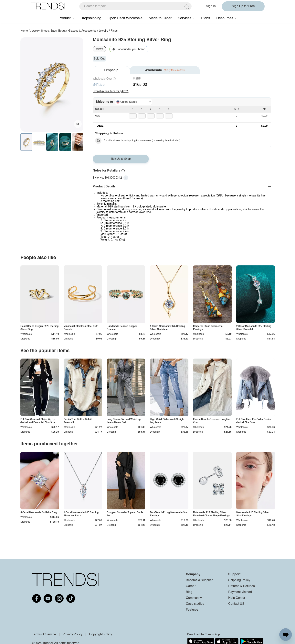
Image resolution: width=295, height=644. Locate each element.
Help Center (237, 598)
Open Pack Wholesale (125, 18)
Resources (225, 18)
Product (65, 18)
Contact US (236, 604)
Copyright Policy (101, 635)
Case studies (195, 604)
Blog (189, 592)
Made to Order (160, 18)
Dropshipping (91, 18)
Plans (206, 18)
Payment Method (240, 592)
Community (194, 598)
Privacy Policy (73, 635)
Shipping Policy (239, 580)
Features (192, 610)
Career (191, 586)
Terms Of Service (44, 635)
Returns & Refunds (242, 586)
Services (185, 18)
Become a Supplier (199, 580)
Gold (98, 116)
